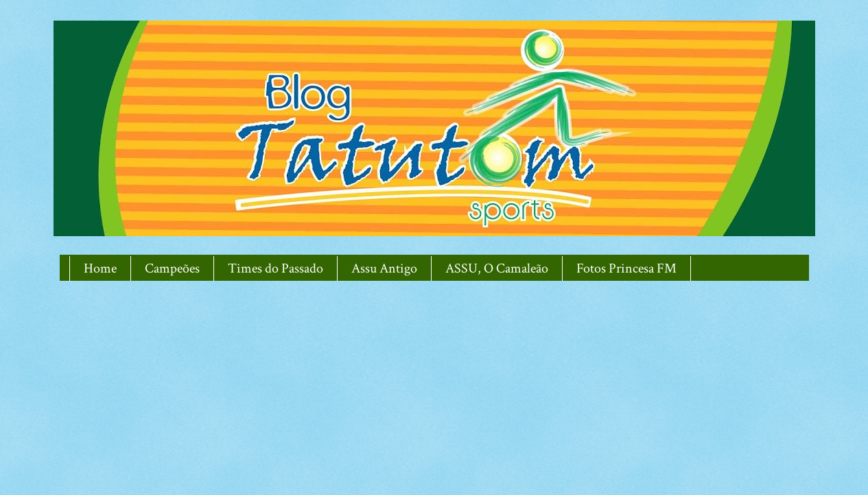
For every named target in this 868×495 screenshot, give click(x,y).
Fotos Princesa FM (626, 268)
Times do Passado (275, 268)
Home (100, 268)
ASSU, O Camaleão (497, 268)
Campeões (172, 268)
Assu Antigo (384, 268)
